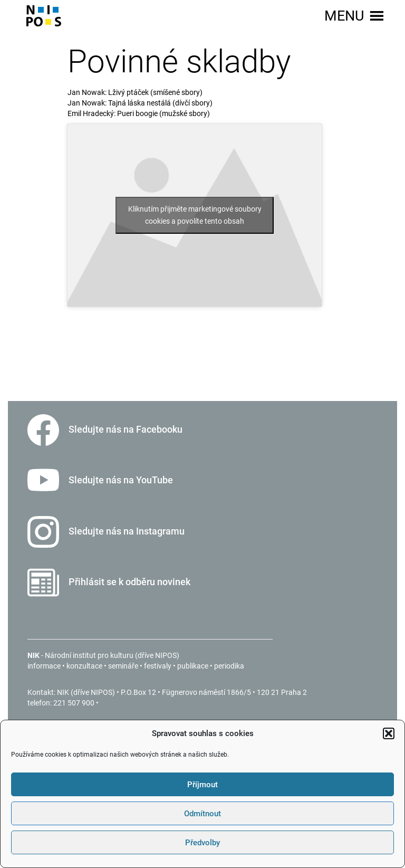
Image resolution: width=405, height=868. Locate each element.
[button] (389, 733)
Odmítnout (202, 814)
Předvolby (202, 843)
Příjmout (202, 785)
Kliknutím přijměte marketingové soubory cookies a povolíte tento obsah (195, 215)
